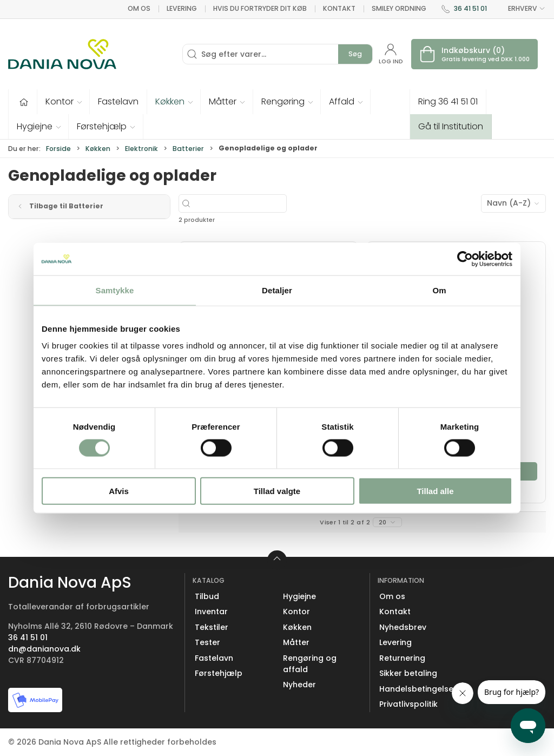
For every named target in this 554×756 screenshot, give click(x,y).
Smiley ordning (399, 8)
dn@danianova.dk (44, 649)
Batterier (188, 149)
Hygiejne (299, 596)
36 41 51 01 (470, 8)
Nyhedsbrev (403, 627)
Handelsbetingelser (418, 689)
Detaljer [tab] (277, 290)
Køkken (98, 149)
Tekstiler (212, 627)
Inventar (211, 612)
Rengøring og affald (310, 664)
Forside (58, 149)
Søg (355, 54)
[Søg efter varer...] (264, 203)
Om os (139, 8)
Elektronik (141, 149)
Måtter (296, 642)
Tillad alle (435, 491)
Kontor (296, 612)
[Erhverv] (62, 54)
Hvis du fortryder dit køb (260, 8)
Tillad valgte (277, 491)
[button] (64, 102)
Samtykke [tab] (115, 290)
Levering (182, 8)
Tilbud (207, 596)
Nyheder (299, 685)
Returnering (402, 658)
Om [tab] (439, 290)
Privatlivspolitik (408, 704)
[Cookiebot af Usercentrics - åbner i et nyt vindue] (465, 259)
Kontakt (339, 8)
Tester (207, 642)
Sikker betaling (408, 673)
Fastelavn (214, 658)
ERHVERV (520, 9)
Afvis (119, 491)
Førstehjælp (219, 673)
